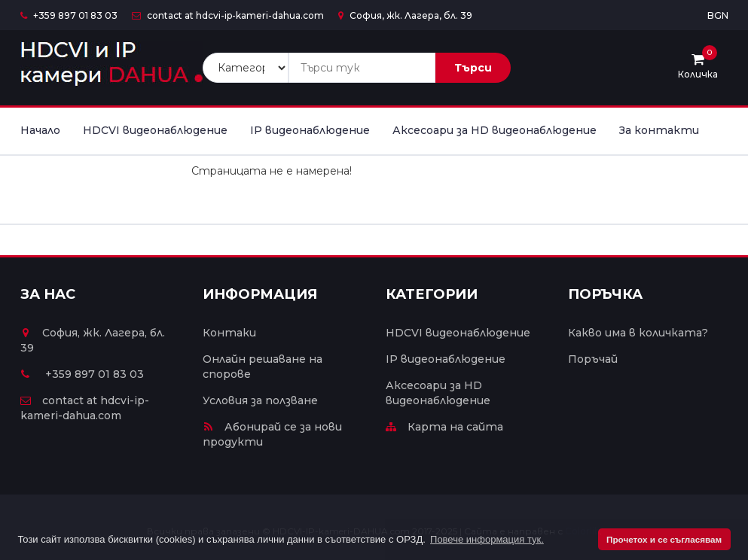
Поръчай (593, 359)
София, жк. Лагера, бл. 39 (405, 15)
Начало (40, 130)
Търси (473, 68)
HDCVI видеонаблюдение (155, 130)
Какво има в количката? (638, 333)
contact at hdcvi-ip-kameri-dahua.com (228, 15)
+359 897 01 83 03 (69, 15)
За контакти (659, 130)
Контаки (229, 333)
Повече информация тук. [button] (487, 539)
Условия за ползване (260, 400)
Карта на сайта (444, 427)
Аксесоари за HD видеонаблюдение (495, 130)
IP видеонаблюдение (310, 130)
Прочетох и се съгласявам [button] (664, 539)
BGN (718, 15)
